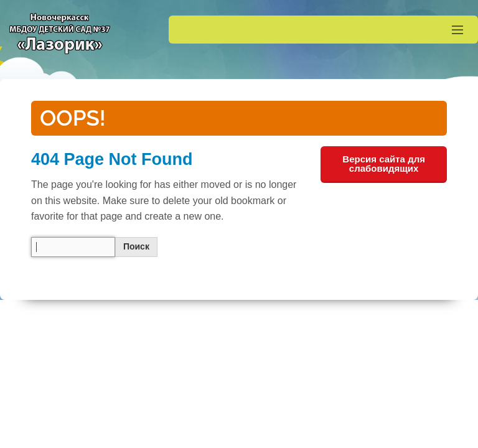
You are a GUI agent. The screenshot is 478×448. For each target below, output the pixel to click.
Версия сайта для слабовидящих (384, 164)
